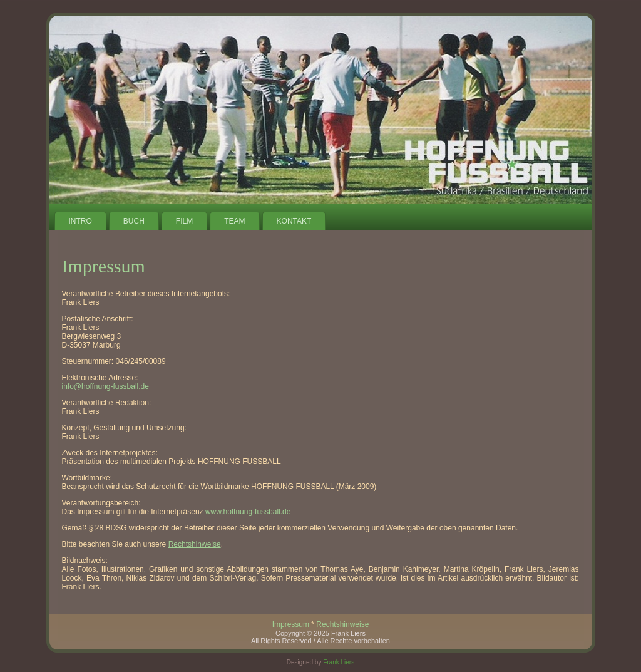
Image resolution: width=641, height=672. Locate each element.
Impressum (291, 624)
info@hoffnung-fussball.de (105, 386)
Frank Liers (339, 662)
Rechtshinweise (195, 544)
